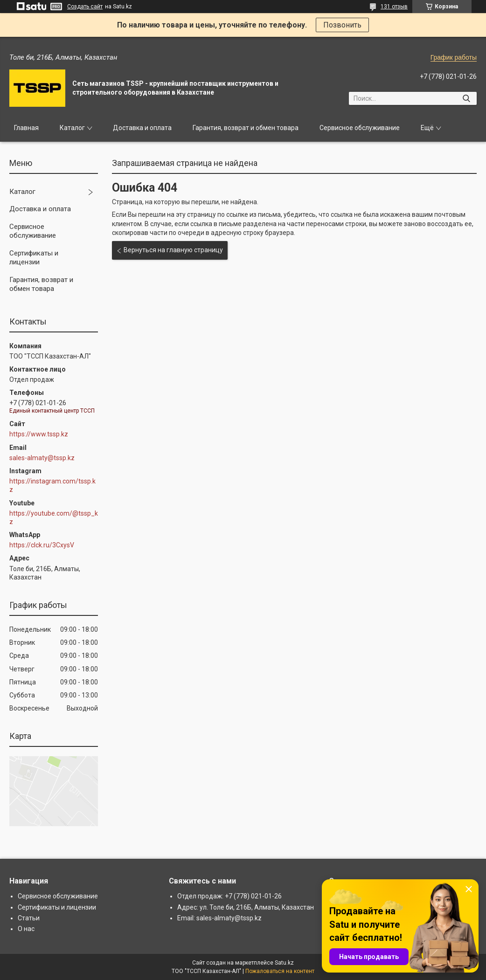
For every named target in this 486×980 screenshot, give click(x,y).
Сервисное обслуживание (360, 128)
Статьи (29, 918)
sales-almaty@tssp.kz (42, 458)
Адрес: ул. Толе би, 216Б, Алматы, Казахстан (246, 907)
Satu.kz (284, 963)
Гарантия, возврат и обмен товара (246, 128)
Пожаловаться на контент (280, 971)
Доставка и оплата (142, 128)
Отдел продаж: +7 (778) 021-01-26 (229, 896)
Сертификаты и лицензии (34, 258)
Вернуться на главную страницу (173, 250)
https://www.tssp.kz (39, 434)
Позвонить (342, 25)
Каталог (72, 128)
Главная (26, 128)
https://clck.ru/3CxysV (42, 545)
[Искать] (466, 98)
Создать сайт (85, 7)
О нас (26, 929)
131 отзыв (394, 7)
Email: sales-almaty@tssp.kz (219, 918)
